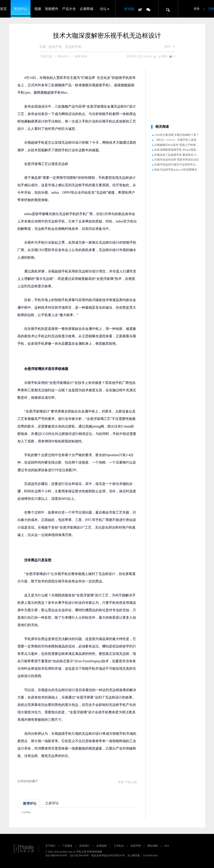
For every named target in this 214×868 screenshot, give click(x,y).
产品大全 (69, 9)
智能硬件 (52, 9)
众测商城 (86, 9)
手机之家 (46, 56)
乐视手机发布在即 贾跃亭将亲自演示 (177, 160)
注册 (211, 9)
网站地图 (153, 846)
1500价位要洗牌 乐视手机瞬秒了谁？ (177, 135)
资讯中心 (21, 9)
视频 (38, 9)
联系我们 (85, 846)
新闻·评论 (81, 56)
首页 (3, 9)
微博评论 (30, 803)
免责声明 (136, 846)
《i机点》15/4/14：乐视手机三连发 (175, 140)
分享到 (162, 56)
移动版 (129, 9)
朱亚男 (131, 56)
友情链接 (101, 846)
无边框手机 (73, 47)
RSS (167, 846)
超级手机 (55, 47)
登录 (197, 9)
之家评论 (52, 803)
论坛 (103, 9)
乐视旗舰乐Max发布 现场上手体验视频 (178, 145)
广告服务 (67, 846)
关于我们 (50, 846)
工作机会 (119, 846)
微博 (140, 9)
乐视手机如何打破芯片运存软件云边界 (178, 165)
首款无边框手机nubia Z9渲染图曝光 (176, 170)
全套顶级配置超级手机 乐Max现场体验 (178, 150)
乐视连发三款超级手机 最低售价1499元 (178, 155)
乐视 (43, 47)
